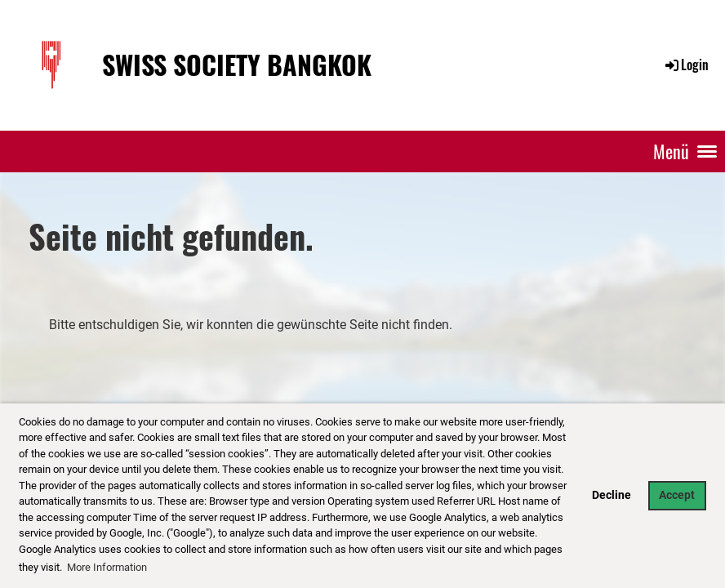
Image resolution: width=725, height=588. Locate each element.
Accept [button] (677, 495)
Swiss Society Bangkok (237, 65)
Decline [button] (612, 495)
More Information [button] (107, 567)
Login (686, 65)
